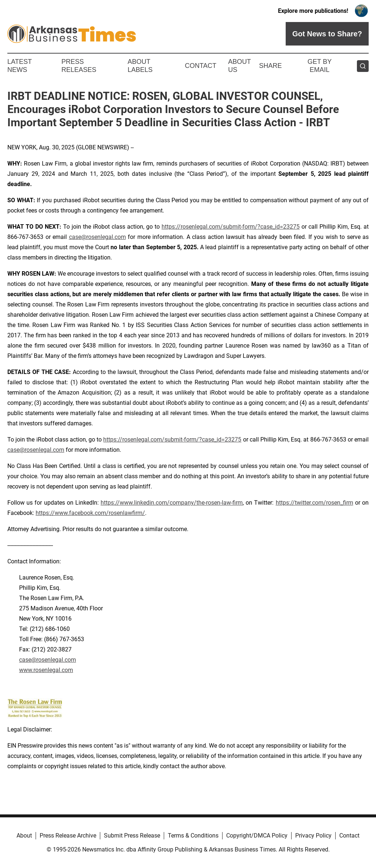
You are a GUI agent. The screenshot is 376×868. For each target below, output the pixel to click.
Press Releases (79, 66)
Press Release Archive (68, 836)
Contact (200, 66)
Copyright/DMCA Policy (257, 836)
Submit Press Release (132, 836)
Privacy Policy (313, 836)
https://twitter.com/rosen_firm (314, 503)
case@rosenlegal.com (97, 237)
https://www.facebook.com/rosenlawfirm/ (90, 513)
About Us (239, 66)
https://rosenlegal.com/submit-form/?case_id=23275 (231, 227)
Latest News (19, 66)
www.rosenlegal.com (46, 670)
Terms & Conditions (193, 836)
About (24, 836)
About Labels (140, 66)
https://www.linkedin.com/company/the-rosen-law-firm (172, 503)
